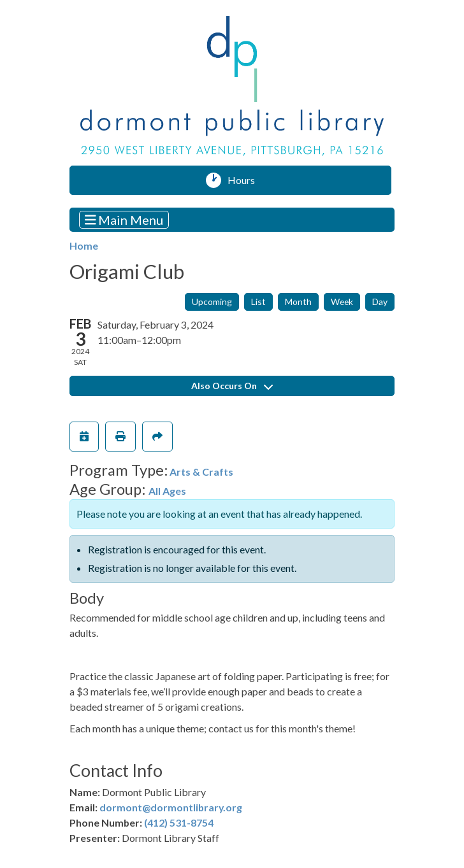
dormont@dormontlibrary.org (171, 807)
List (258, 302)
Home (84, 245)
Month (298, 302)
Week (342, 302)
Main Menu (124, 219)
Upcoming (212, 302)
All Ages (167, 491)
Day (380, 302)
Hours (246, 180)
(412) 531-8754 (179, 822)
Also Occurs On (232, 386)
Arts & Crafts (201, 472)
